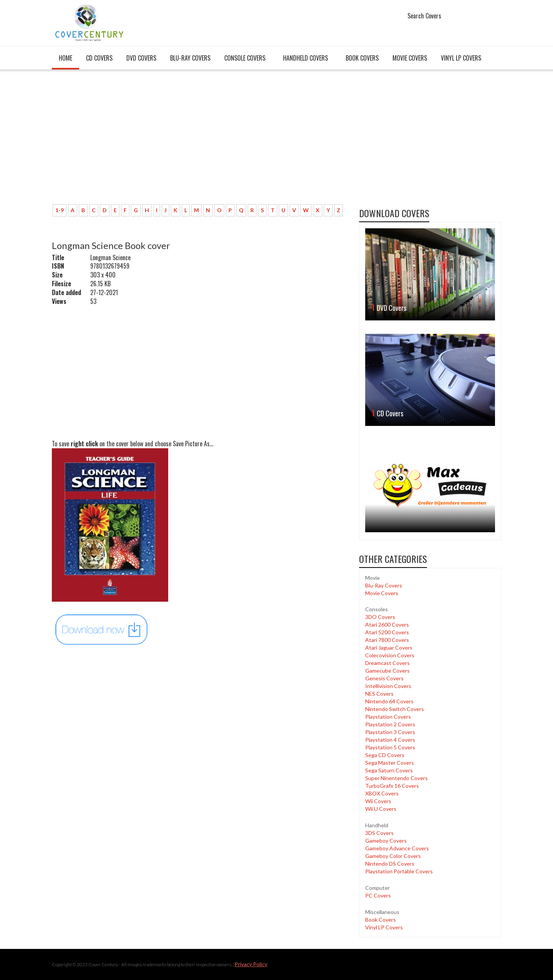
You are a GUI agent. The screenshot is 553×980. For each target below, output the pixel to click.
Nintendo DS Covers (390, 864)
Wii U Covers (381, 809)
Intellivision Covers (388, 686)
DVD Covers (141, 58)
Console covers (245, 58)
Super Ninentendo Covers (397, 778)
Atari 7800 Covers (387, 640)
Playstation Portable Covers (399, 871)
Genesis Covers (384, 678)
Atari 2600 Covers (387, 624)
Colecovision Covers (390, 655)
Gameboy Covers (386, 841)
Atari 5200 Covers (387, 632)
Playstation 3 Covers (390, 732)
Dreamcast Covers (387, 663)
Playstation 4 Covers (390, 740)
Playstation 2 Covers (390, 724)
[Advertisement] (200, 141)
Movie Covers (410, 58)
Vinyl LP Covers (461, 58)
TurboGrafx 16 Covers (392, 786)
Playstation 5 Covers (390, 747)
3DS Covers (379, 833)
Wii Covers (378, 801)
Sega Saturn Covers (389, 770)
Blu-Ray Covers (190, 58)
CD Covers (99, 58)
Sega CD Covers (385, 755)
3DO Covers (380, 617)
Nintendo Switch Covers (395, 709)
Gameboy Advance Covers (397, 848)
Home (65, 58)
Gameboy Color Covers (393, 856)
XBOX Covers (382, 793)
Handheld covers (305, 58)
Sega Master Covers (390, 763)
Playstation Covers (388, 717)
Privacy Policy (251, 964)
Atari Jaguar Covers (389, 648)
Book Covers (362, 58)
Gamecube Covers (387, 671)
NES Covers (379, 694)
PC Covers (378, 895)
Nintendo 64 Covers (389, 701)
